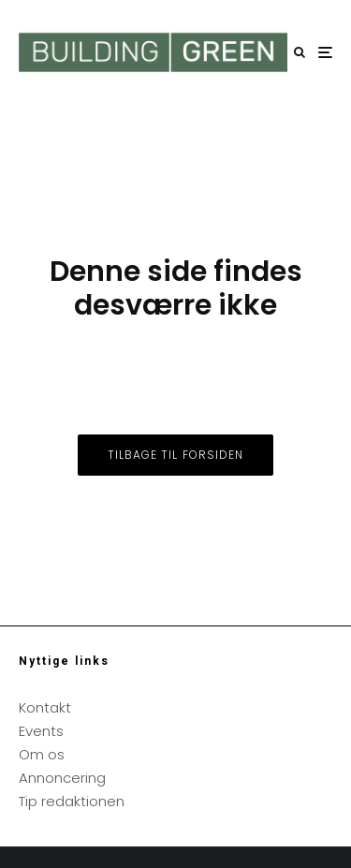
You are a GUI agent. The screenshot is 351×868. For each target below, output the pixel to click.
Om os (42, 754)
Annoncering (62, 778)
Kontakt (45, 707)
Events (41, 731)
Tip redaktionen (72, 801)
